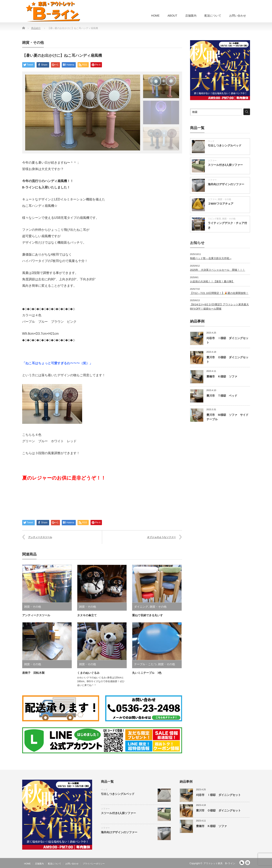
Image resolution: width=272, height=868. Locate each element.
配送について (213, 16)
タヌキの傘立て (87, 615)
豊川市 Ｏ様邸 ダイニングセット (218, 810)
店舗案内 (191, 16)
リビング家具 (214, 219)
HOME (155, 16)
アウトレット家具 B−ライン (219, 863)
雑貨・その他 (33, 43)
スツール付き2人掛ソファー (225, 165)
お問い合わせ (238, 16)
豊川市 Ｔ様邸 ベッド (222, 396)
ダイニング (141, 607)
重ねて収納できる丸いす (147, 615)
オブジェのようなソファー (161, 537)
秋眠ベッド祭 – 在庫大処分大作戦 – (211, 258)
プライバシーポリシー (94, 864)
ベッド (211, 141)
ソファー (212, 160)
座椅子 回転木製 (33, 673)
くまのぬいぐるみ (88, 673)
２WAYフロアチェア (221, 204)
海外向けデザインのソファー (226, 184)
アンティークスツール (40, 537)
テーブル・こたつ (145, 664)
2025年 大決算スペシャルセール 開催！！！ (218, 270)
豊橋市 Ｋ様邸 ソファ (222, 376)
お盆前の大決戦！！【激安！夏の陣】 (212, 281)
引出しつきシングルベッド (225, 145)
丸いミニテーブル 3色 (147, 673)
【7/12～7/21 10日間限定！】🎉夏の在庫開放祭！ (219, 293)
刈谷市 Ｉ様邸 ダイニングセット (218, 795)
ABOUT (172, 16)
